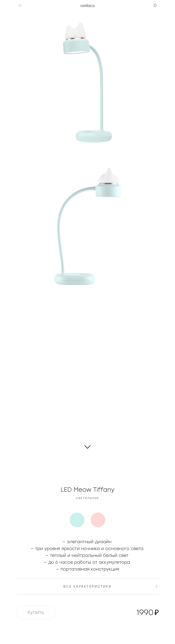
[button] (20, 5)
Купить (36, 612)
